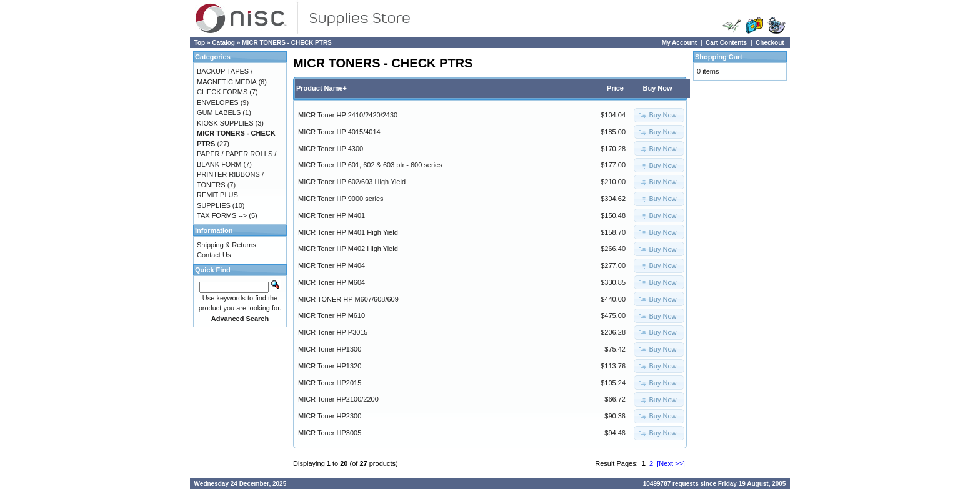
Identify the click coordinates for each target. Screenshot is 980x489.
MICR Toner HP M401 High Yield (348, 232)
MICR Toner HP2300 (330, 416)
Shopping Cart (719, 57)
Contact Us (214, 255)
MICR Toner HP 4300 (331, 149)
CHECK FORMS (222, 92)
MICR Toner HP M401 (332, 215)
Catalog (223, 43)
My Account (679, 43)
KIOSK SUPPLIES (225, 123)
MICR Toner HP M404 (332, 265)
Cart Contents (726, 43)
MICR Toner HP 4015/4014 (339, 132)
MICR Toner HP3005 (330, 433)
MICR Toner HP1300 (330, 349)
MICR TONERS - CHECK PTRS (287, 43)
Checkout (770, 43)
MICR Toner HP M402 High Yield (348, 249)
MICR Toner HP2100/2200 (338, 399)
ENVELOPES (218, 102)
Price (615, 88)
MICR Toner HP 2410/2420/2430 (348, 115)
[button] (659, 115)
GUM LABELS (219, 112)
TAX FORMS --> (222, 215)
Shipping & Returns (227, 245)
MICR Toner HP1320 (330, 366)
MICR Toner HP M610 (332, 315)
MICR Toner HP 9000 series (341, 199)
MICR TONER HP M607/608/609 (348, 299)
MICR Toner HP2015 (330, 383)
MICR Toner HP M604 (332, 282)
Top (200, 43)
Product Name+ (322, 88)
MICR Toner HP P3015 (333, 332)
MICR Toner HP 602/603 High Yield (352, 182)
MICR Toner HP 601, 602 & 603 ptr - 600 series (370, 165)
